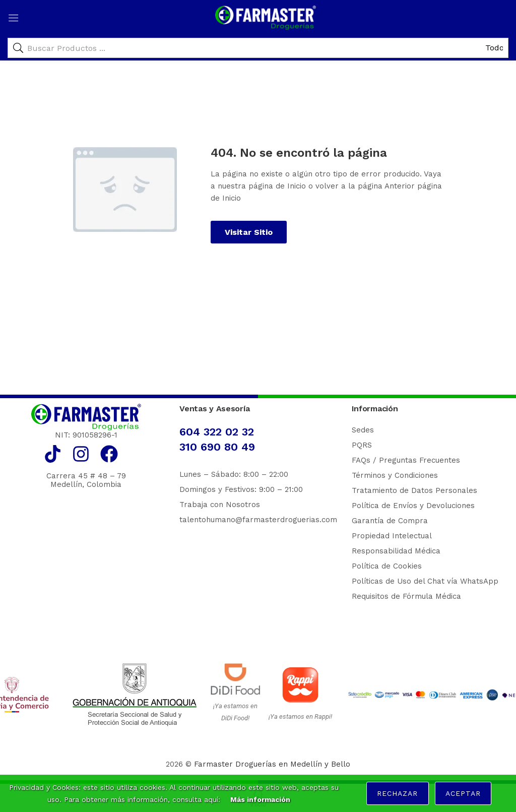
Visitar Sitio (249, 232)
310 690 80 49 (217, 447)
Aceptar (463, 793)
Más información (260, 799)
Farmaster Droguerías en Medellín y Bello (272, 764)
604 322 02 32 (217, 432)
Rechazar (397, 793)
